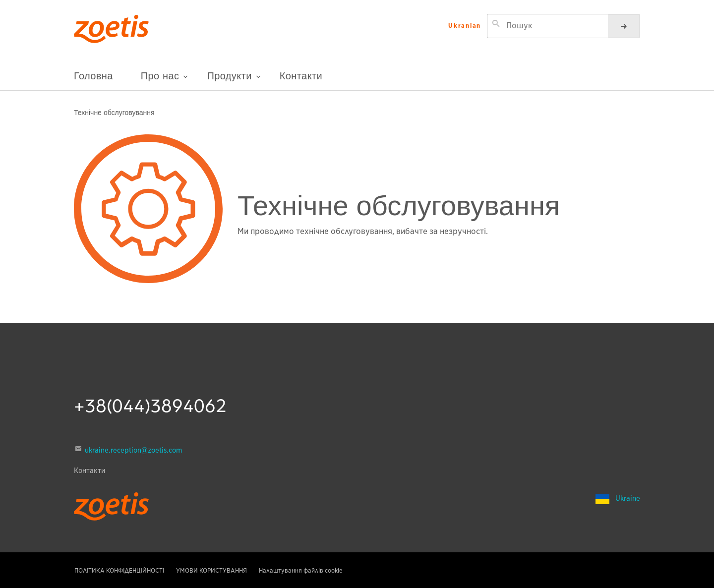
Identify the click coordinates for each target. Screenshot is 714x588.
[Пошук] (624, 26)
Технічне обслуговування (114, 112)
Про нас (165, 80)
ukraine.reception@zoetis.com (133, 450)
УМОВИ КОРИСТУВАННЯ (211, 570)
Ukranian (465, 26)
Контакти (301, 76)
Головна (93, 76)
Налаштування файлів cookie (301, 570)
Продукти (234, 79)
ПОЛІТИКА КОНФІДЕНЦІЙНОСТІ (119, 570)
